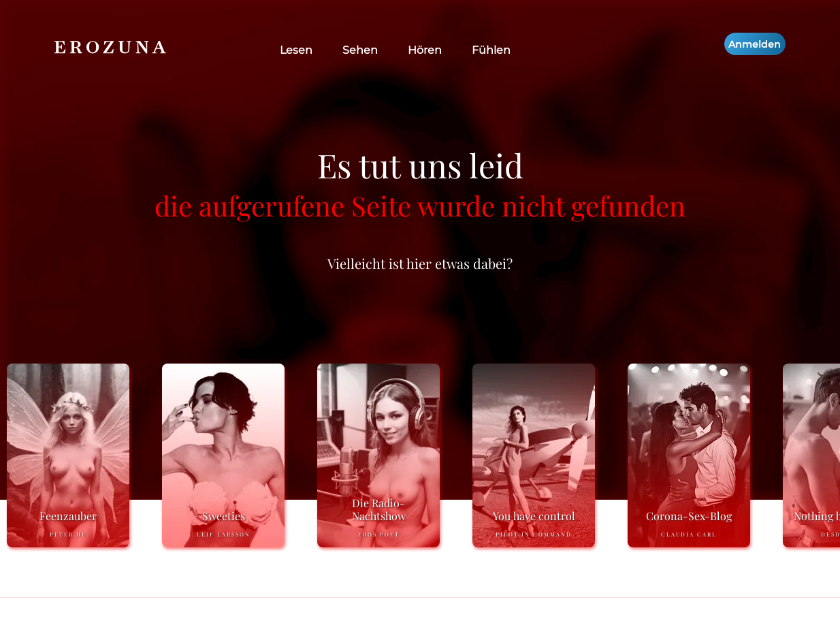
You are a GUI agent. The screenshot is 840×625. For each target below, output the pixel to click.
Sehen (360, 50)
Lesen (296, 50)
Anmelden (755, 44)
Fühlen (491, 50)
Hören (425, 50)
